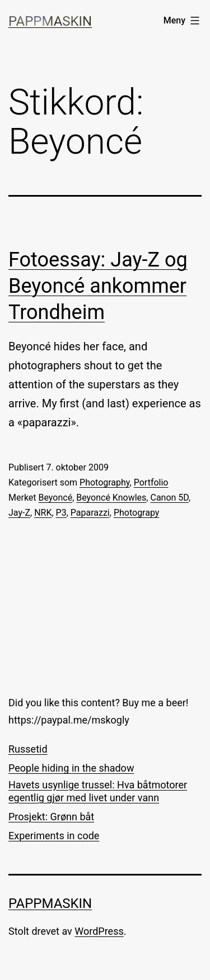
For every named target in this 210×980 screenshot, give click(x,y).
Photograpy (137, 513)
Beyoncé (56, 498)
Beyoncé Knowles (111, 498)
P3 (61, 513)
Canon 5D (169, 498)
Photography (105, 482)
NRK (43, 513)
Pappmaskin (50, 21)
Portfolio (151, 482)
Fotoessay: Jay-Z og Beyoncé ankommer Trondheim (98, 286)
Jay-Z (19, 513)
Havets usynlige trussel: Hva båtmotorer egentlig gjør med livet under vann (98, 791)
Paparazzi (90, 513)
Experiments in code (54, 836)
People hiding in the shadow (71, 768)
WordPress (99, 931)
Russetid (28, 749)
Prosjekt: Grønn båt (51, 817)
